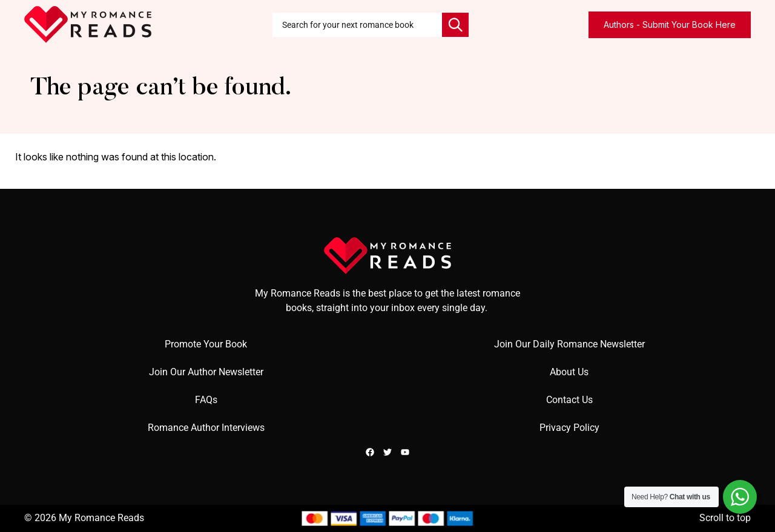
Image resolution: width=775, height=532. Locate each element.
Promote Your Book (206, 344)
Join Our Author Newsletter (206, 372)
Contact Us (569, 400)
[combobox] (357, 25)
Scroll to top (725, 518)
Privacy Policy (569, 428)
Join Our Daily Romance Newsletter (569, 344)
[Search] (455, 25)
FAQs (206, 400)
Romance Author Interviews (206, 428)
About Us (569, 372)
